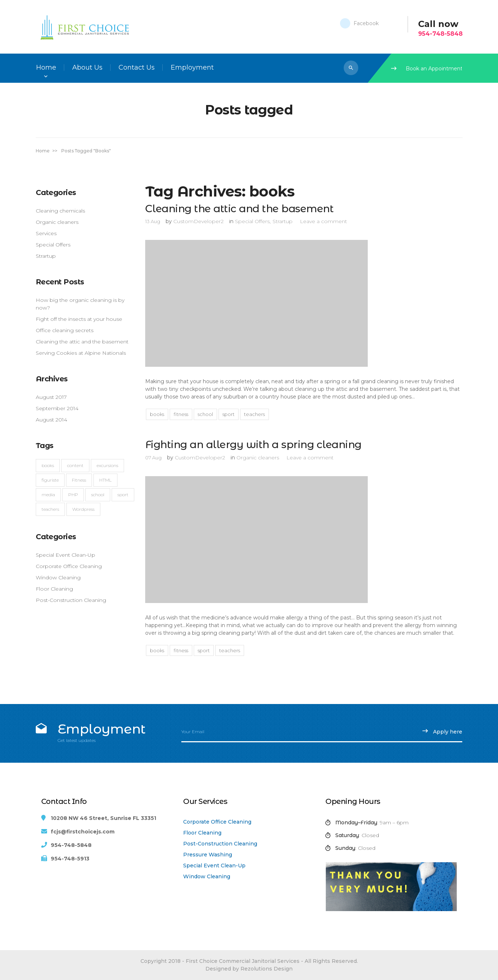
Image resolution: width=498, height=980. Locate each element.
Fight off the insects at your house (79, 319)
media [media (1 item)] (48, 495)
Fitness (181, 414)
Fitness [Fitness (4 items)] (79, 480)
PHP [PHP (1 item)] (73, 495)
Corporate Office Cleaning (217, 822)
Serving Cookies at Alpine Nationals (81, 353)
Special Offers (53, 245)
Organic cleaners (57, 222)
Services (46, 233)
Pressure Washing (208, 855)
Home (46, 67)
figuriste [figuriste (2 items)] (50, 480)
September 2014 (57, 408)
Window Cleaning (207, 876)
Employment (192, 67)
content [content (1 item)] (75, 465)
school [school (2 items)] (98, 495)
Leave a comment (323, 221)
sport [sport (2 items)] (123, 495)
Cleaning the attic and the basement (82, 342)
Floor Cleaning (202, 833)
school (205, 414)
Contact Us (137, 67)
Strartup (46, 256)
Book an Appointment (427, 69)
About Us (87, 67)
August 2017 (51, 397)
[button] (351, 68)
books (157, 414)
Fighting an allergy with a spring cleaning (253, 444)
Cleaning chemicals (60, 211)
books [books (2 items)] (48, 465)
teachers (254, 414)
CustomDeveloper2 (198, 221)
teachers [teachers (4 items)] (50, 509)
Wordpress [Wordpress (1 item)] (83, 509)
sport (229, 414)
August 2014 (51, 420)
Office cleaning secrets (65, 330)
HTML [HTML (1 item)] (105, 480)
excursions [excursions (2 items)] (107, 465)
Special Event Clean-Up (214, 866)
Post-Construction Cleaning (220, 844)
